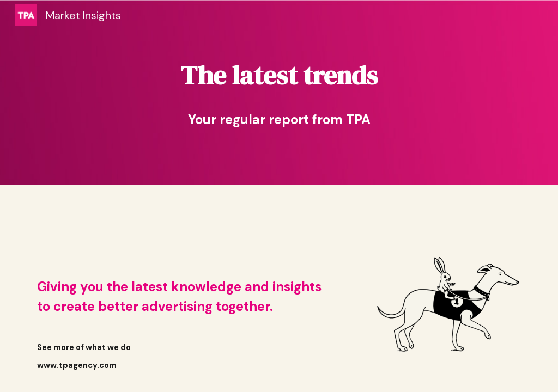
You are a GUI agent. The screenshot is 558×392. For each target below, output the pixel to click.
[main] (279, 75)
